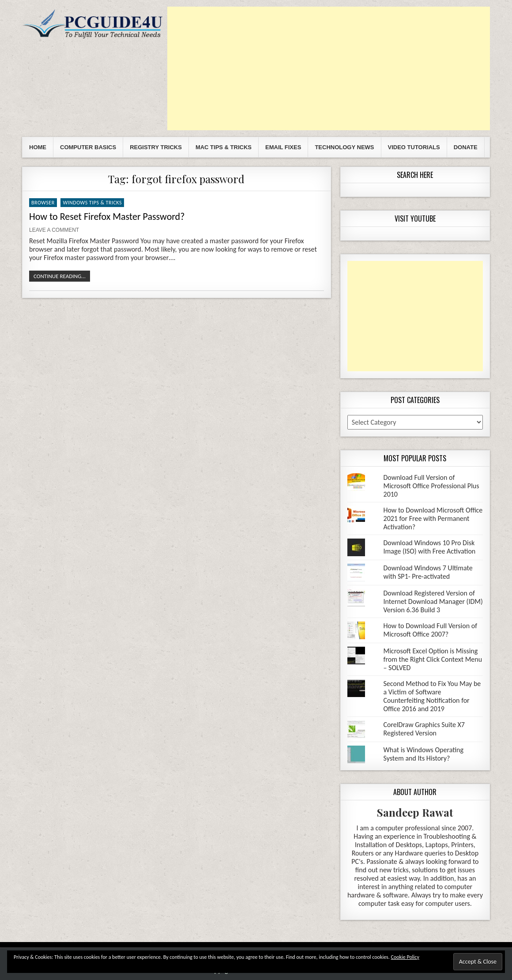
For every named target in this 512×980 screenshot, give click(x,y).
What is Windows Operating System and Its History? (424, 754)
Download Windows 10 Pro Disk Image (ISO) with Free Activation (430, 547)
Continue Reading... (60, 276)
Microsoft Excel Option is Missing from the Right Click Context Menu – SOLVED (433, 659)
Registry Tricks (156, 147)
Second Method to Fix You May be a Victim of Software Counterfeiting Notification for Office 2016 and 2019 (432, 696)
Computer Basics (88, 147)
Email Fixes (283, 147)
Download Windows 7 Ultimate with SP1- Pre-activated (428, 572)
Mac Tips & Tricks (224, 147)
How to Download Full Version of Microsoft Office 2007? (431, 630)
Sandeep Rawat (415, 812)
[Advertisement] (329, 68)
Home (38, 147)
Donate (466, 147)
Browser (43, 203)
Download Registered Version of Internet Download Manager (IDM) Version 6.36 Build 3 (433, 601)
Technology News (344, 147)
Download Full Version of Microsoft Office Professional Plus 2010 (431, 486)
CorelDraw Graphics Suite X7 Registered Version (424, 729)
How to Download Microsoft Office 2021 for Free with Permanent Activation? (433, 518)
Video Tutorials (414, 147)
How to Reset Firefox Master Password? (107, 217)
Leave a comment (54, 230)
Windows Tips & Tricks (92, 203)
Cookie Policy (405, 957)
